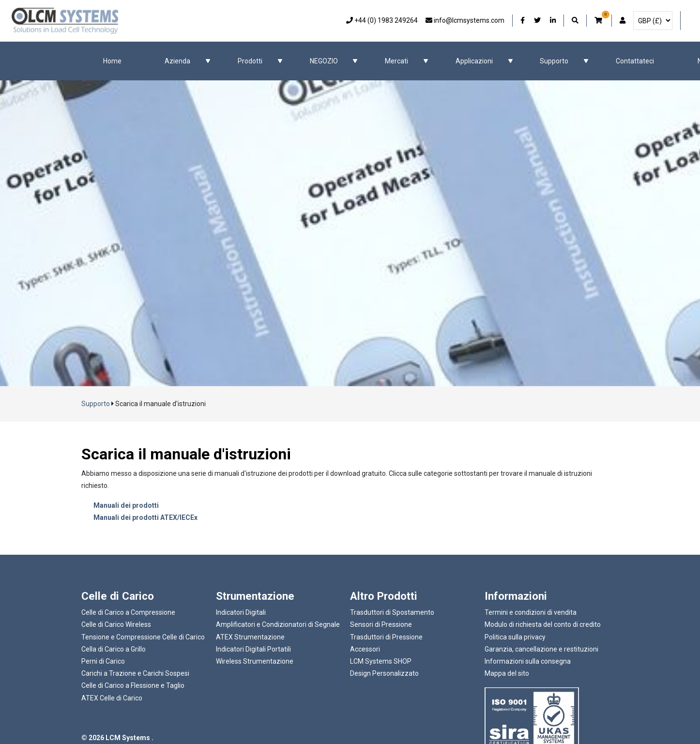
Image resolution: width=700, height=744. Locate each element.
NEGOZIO (324, 61)
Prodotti (250, 61)
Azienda (177, 61)
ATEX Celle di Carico (112, 698)
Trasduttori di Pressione (386, 637)
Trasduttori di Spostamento (392, 612)
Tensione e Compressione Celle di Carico (143, 637)
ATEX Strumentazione (250, 637)
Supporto (554, 61)
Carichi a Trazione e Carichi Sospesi (135, 673)
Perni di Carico (103, 661)
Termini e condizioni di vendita (531, 612)
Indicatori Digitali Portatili (253, 649)
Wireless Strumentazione (255, 661)
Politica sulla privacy (515, 637)
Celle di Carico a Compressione (128, 612)
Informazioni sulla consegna (528, 661)
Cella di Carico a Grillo (114, 649)
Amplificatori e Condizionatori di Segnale (278, 624)
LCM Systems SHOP (381, 661)
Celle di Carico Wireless (116, 624)
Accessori (365, 649)
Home (112, 61)
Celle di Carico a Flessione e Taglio (133, 685)
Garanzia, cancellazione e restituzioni (541, 649)
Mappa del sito (507, 673)
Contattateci (635, 61)
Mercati (396, 61)
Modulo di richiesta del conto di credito (543, 624)
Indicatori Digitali (241, 612)
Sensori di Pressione (381, 624)
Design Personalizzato (384, 673)
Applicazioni (474, 61)
